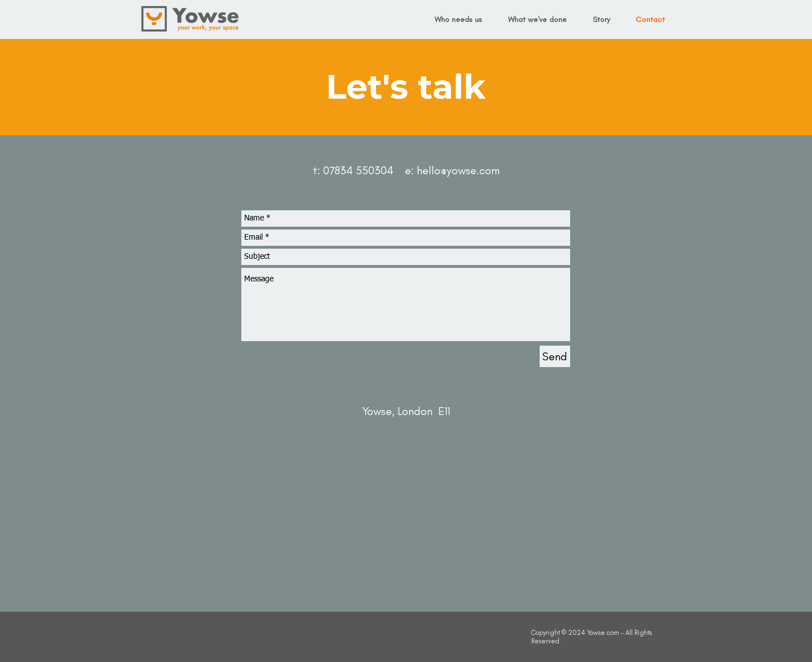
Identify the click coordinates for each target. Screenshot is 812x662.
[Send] (555, 356)
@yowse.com (470, 170)
